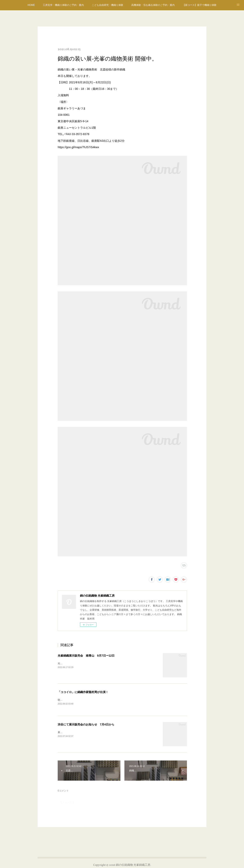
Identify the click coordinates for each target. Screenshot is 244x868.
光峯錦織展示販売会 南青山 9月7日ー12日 (86, 656)
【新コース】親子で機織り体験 (200, 5)
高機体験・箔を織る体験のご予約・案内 (153, 5)
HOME (31, 5)
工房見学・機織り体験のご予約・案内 (63, 5)
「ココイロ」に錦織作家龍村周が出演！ (83, 692)
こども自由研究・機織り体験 (108, 5)
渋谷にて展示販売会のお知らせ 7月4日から (86, 725)
